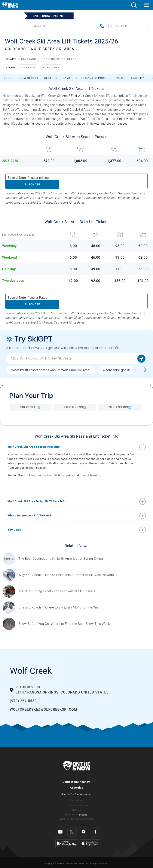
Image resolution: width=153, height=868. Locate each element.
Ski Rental (30, 407)
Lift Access (75, 407)
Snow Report (28, 78)
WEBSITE (40, 26)
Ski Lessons (120, 407)
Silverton (28, 68)
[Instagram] (84, 832)
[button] (134, 5)
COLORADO (16, 49)
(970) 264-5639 (114, 26)
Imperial (83, 815)
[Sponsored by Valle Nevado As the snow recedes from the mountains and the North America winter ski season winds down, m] (66, 575)
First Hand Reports (92, 78)
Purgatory (51, 68)
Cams (67, 78)
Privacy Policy (77, 800)
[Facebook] (96, 832)
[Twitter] (72, 832)
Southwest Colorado (60, 59)
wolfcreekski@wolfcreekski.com (43, 709)
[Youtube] (60, 832)
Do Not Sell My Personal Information (76, 819)
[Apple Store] (90, 843)
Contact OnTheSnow (76, 782)
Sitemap (76, 810)
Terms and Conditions (76, 805)
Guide (8, 78)
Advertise (77, 787)
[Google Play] (67, 843)
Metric (75, 815)
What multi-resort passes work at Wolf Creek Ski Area (51, 370)
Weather (51, 78)
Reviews (119, 78)
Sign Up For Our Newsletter (76, 794)
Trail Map (139, 78)
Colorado (29, 59)
